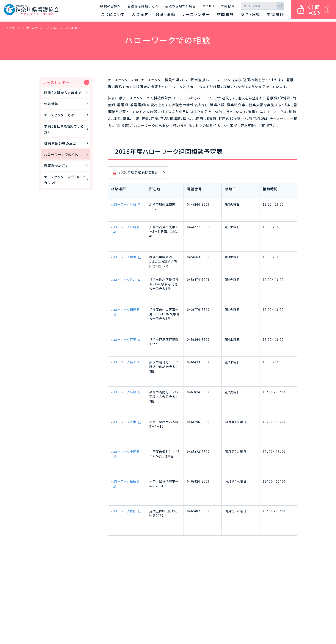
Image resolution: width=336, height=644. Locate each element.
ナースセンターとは (67, 115)
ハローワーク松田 (124, 511)
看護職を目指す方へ (143, 6)
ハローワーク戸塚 (124, 339)
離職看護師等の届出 (67, 143)
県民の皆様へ (110, 6)
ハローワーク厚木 (124, 422)
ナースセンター (196, 14)
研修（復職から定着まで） (67, 93)
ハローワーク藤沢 (124, 362)
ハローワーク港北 (124, 280)
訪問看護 (225, 14)
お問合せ (228, 6)
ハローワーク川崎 (124, 204)
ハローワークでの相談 (65, 28)
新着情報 (67, 104)
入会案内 (140, 14)
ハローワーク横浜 (124, 257)
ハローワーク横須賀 (125, 481)
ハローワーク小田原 (125, 452)
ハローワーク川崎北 (125, 227)
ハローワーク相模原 (125, 309)
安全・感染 (251, 14)
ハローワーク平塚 (124, 392)
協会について (113, 14)
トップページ (12, 28)
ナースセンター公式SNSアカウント (67, 180)
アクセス (208, 6)
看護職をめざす (67, 166)
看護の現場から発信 (180, 6)
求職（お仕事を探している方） (67, 129)
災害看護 (276, 14)
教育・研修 (165, 14)
